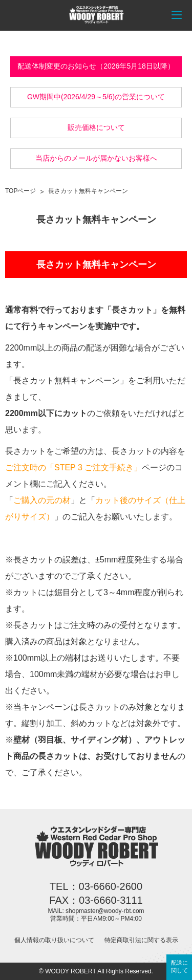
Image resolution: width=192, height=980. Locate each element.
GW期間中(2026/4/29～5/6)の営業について (96, 97)
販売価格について (96, 127)
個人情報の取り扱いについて (54, 940)
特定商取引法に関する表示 (141, 940)
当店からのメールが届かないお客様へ (96, 158)
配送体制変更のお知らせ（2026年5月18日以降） (96, 66)
